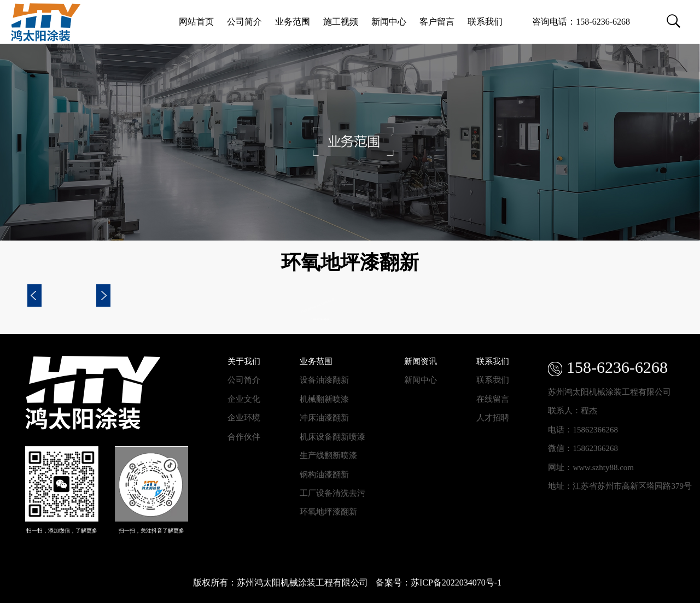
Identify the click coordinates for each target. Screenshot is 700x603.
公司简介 (244, 22)
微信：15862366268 (583, 448)
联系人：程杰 (573, 411)
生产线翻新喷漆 (328, 455)
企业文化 (244, 399)
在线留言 (493, 399)
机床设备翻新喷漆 (332, 437)
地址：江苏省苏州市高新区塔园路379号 (620, 486)
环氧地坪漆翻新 (328, 512)
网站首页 (196, 22)
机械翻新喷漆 (324, 399)
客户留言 (437, 22)
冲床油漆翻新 (324, 418)
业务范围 (293, 22)
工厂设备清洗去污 (332, 493)
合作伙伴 (244, 437)
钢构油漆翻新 (324, 475)
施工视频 (341, 22)
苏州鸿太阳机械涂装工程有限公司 (609, 392)
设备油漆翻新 (324, 380)
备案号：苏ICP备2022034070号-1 (439, 582)
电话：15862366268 (583, 430)
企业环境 (244, 418)
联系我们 (485, 22)
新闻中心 (389, 22)
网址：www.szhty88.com (591, 467)
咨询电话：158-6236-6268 (581, 22)
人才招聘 (493, 418)
